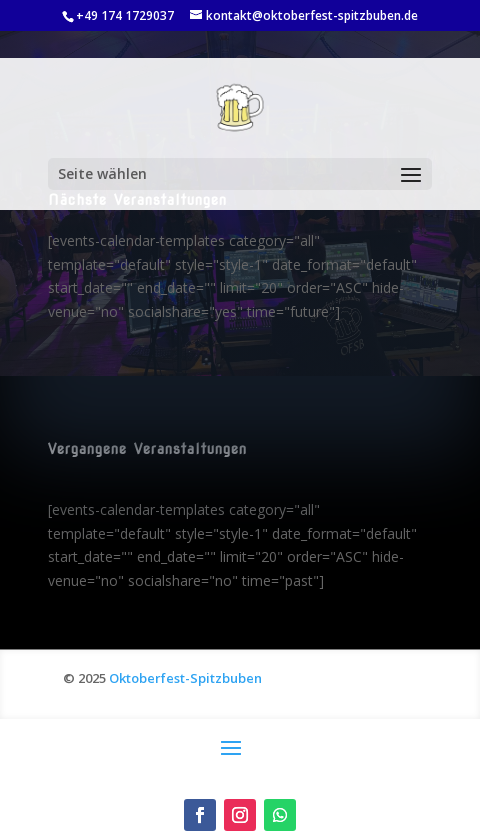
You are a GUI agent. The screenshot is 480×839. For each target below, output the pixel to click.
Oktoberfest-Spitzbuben (185, 678)
